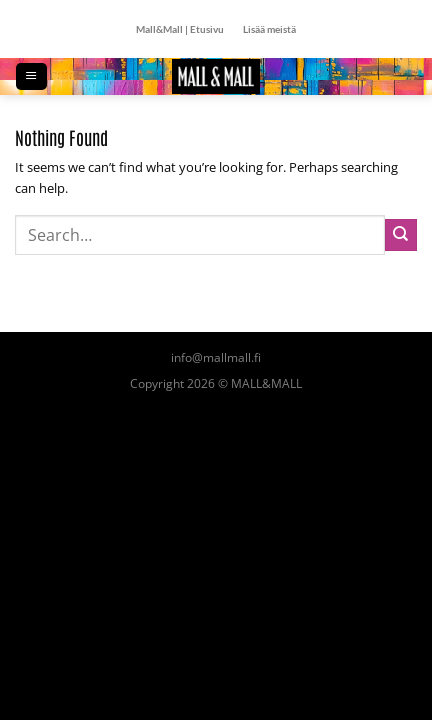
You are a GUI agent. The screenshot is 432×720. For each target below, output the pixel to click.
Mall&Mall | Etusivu (180, 29)
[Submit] (401, 235)
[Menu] (31, 76)
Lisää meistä (269, 29)
